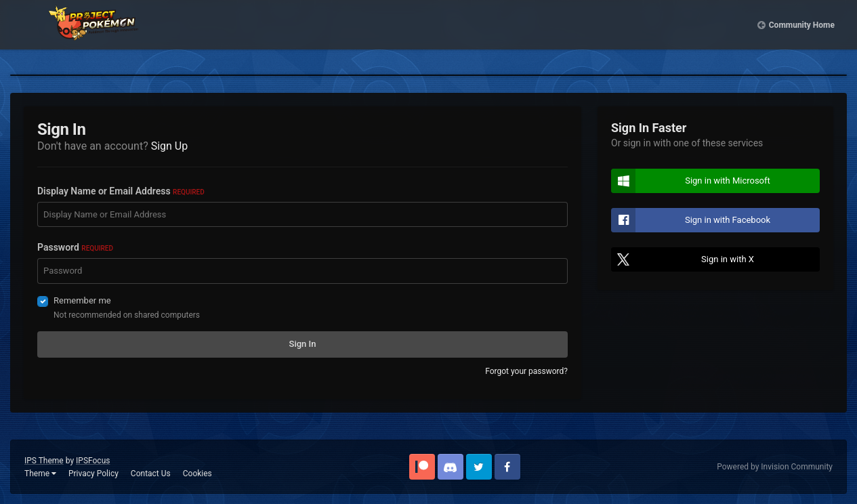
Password (75, 247)
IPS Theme (44, 461)
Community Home (802, 34)
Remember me (82, 300)
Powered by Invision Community (775, 467)
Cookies (197, 474)
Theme (40, 474)
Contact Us (151, 474)
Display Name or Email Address (121, 191)
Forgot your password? (526, 371)
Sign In (303, 344)
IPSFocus (93, 461)
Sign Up (170, 146)
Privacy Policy (93, 474)
